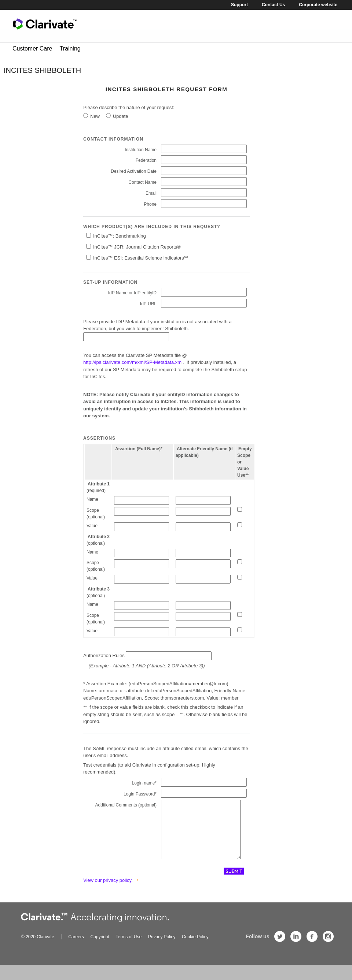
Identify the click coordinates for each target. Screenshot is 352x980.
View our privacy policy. (108, 889)
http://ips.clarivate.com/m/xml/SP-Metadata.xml (133, 362)
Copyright (100, 945)
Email (151, 193)
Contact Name (142, 182)
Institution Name (141, 150)
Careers (76, 945)
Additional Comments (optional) (126, 805)
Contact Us (273, 5)
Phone (150, 204)
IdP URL (148, 304)
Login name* (144, 783)
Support (239, 5)
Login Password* (140, 794)
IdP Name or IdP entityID (132, 293)
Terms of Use (129, 945)
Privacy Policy (162, 945)
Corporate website (318, 5)
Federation (146, 160)
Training (70, 49)
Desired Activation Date (134, 171)
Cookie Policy (195, 945)
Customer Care (32, 49)
